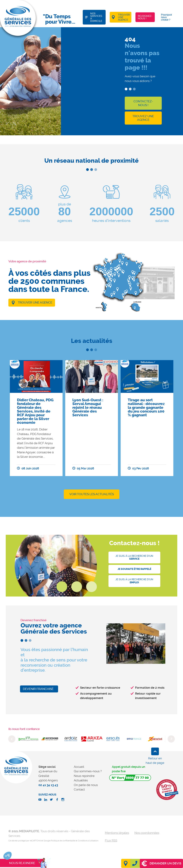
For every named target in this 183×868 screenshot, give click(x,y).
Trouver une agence (35, 302)
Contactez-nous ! (143, 103)
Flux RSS (111, 840)
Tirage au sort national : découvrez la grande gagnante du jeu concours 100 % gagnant (146, 408)
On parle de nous (86, 785)
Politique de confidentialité (63, 841)
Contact (79, 789)
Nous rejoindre (84, 776)
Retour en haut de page (155, 761)
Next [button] (171, 739)
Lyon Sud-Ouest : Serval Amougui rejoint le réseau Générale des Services (88, 408)
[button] (8, 856)
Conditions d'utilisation (88, 841)
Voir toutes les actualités (92, 494)
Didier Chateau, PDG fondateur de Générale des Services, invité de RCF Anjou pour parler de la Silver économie (35, 411)
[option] (36, 418)
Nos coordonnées (147, 833)
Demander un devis (161, 863)
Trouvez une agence (143, 118)
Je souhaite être (134, 569)
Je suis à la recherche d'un (134, 557)
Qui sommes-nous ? (88, 771)
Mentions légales (117, 833)
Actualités (81, 780)
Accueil (79, 767)
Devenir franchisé (38, 689)
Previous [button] (12, 739)
